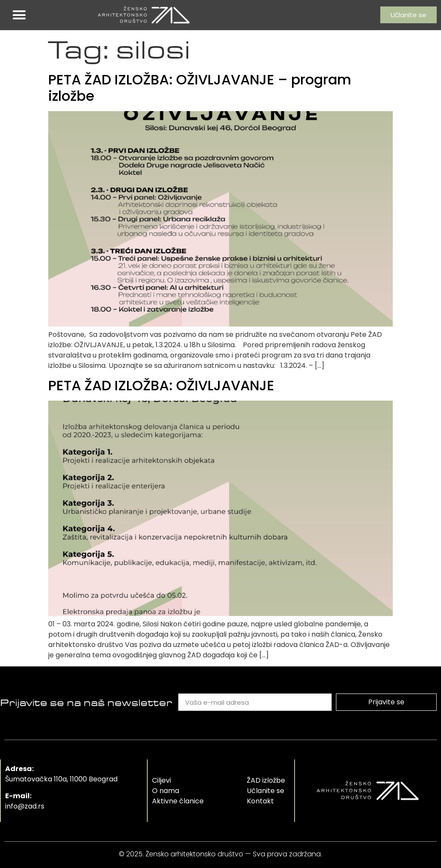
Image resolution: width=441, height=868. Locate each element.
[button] (19, 15)
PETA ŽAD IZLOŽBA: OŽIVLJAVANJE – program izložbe (200, 88)
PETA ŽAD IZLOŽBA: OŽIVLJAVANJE (161, 385)
